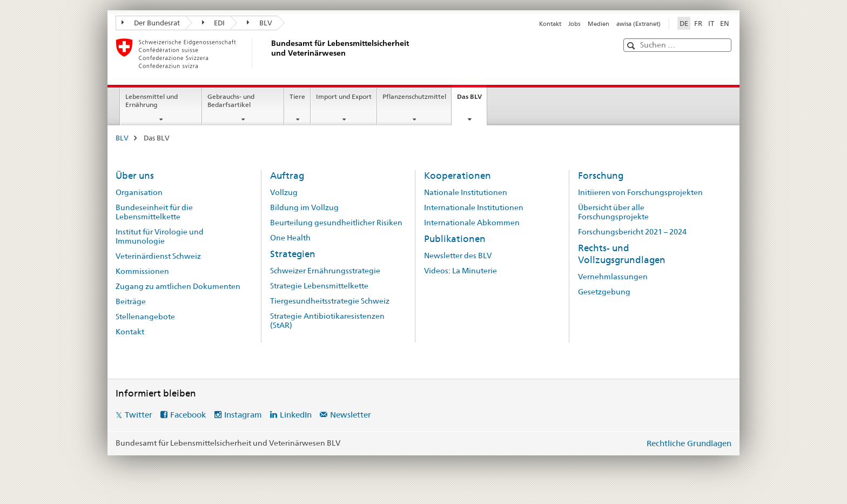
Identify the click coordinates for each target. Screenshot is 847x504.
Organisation (139, 192)
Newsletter (351, 415)
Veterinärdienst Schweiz (158, 256)
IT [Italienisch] (711, 23)
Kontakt (550, 24)
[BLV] (270, 53)
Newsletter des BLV (458, 256)
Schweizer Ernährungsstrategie (325, 271)
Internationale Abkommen (472, 223)
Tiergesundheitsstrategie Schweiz (330, 301)
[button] (632, 46)
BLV (260, 23)
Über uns (135, 176)
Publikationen (455, 239)
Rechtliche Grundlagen (689, 443)
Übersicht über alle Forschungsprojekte (613, 212)
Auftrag (287, 176)
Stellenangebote (145, 317)
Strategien (293, 254)
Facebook (188, 415)
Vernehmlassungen (613, 277)
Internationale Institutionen (474, 207)
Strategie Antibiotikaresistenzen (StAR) (327, 321)
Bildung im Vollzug (304, 207)
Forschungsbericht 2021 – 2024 (632, 232)
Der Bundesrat (151, 23)
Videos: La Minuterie (461, 271)
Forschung (601, 176)
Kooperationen (458, 176)
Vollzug (284, 192)
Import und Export (344, 96)
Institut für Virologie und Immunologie (160, 236)
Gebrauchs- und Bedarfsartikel (231, 100)
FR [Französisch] (698, 23)
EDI (214, 23)
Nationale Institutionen (466, 192)
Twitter (139, 415)
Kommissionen (142, 271)
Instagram (243, 415)
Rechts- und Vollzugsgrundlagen (622, 254)
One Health (290, 238)
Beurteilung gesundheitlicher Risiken (336, 223)
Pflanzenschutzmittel (414, 96)
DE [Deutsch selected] (684, 23)
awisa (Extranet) (638, 24)
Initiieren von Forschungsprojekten (640, 192)
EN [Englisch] (725, 23)
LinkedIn (296, 415)
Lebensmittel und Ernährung (152, 100)
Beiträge (131, 301)
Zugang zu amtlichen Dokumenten (178, 286)
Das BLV (472, 100)
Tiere (297, 96)
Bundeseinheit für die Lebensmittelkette (154, 212)
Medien (599, 24)
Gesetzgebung (604, 292)
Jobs (574, 24)
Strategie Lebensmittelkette (319, 286)
